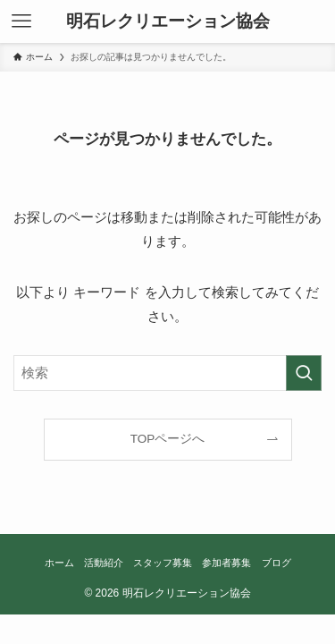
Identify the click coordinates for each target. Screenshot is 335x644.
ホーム (59, 563)
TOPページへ (168, 439)
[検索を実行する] (304, 373)
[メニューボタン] (21, 21)
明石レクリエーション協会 (168, 22)
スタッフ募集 (163, 563)
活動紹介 (104, 563)
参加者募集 (226, 563)
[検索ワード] (167, 373)
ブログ (276, 563)
